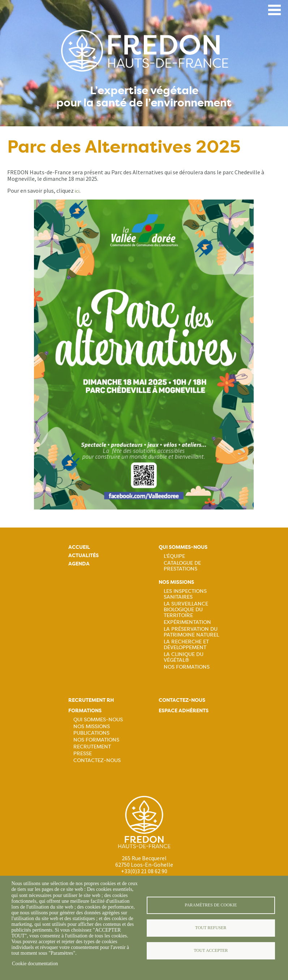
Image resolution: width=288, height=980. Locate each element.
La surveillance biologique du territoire (186, 609)
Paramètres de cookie (211, 905)
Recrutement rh (91, 700)
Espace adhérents (184, 711)
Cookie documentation (35, 964)
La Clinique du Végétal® (184, 657)
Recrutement (92, 747)
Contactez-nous (97, 760)
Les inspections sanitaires (185, 594)
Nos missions (176, 582)
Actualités (83, 555)
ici (77, 191)
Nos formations (96, 740)
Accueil (79, 547)
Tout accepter (211, 950)
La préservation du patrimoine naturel (191, 632)
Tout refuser (211, 928)
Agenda (79, 564)
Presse (83, 753)
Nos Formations (187, 667)
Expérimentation (187, 622)
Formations (85, 711)
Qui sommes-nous (183, 547)
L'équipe (174, 556)
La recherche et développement (186, 644)
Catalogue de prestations (182, 566)
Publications (91, 733)
